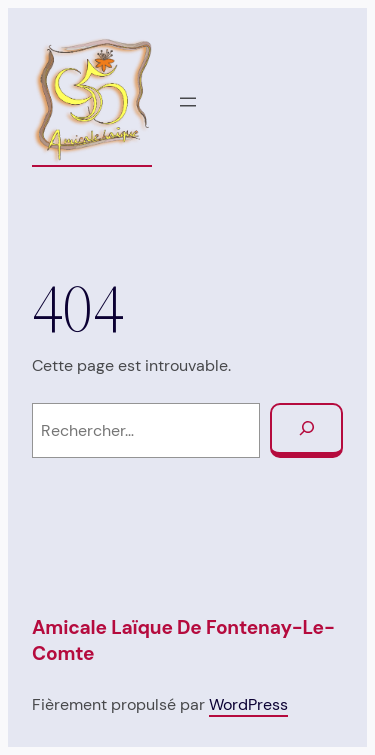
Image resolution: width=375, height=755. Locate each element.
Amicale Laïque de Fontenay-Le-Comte (183, 641)
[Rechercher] (306, 430)
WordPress (248, 704)
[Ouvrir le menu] (188, 102)
